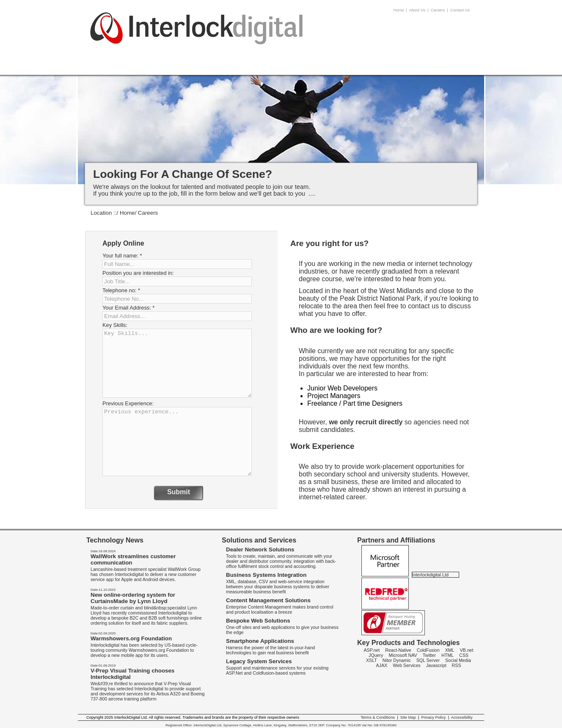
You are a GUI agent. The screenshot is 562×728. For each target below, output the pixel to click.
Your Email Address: (128, 308)
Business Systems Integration (266, 575)
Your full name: (122, 256)
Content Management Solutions (268, 600)
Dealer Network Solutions (260, 549)
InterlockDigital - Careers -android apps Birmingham (197, 34)
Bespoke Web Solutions (258, 621)
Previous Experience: (128, 403)
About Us (417, 10)
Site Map (408, 717)
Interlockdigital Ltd (430, 575)
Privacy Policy (433, 717)
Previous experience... (177, 442)
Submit (179, 492)
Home (399, 10)
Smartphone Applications (260, 641)
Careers (438, 10)
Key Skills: (115, 325)
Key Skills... (177, 363)
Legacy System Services (259, 661)
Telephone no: (121, 290)
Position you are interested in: (138, 273)
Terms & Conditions (378, 717)
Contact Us (460, 10)
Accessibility (462, 717)
